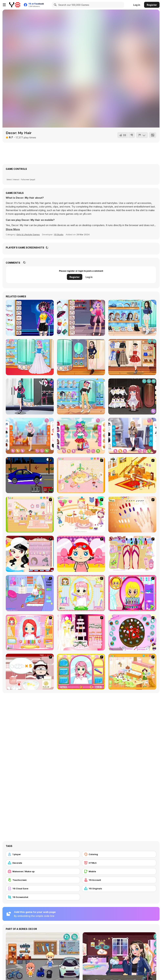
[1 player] (43, 854)
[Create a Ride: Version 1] (30, 475)
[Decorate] (43, 863)
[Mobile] (119, 871)
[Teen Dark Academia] (81, 357)
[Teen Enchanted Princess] (30, 357)
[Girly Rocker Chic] (30, 396)
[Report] (142, 135)
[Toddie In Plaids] (81, 436)
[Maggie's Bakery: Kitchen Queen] (30, 672)
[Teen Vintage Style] (132, 357)
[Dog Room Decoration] (132, 672)
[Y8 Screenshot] (43, 897)
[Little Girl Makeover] (81, 554)
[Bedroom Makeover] (30, 593)
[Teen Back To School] (132, 318)
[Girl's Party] (81, 514)
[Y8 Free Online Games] (15, 5)
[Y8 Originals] (119, 889)
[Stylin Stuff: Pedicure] (132, 554)
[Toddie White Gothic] (132, 396)
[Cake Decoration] (132, 632)
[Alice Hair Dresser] (81, 593)
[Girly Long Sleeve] (30, 436)
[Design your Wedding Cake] (81, 632)
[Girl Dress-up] (30, 554)
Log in (137, 5)
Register (152, 5)
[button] (13, 229)
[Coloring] (119, 854)
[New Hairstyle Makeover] (30, 632)
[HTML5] (119, 863)
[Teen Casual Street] (81, 396)
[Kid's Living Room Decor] (132, 475)
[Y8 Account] (119, 880)
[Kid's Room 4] (81, 475)
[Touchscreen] (43, 880)
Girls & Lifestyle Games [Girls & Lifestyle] (28, 234)
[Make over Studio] (81, 672)
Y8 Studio (59, 234)
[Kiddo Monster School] (81, 318)
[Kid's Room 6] (30, 514)
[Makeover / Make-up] (43, 871)
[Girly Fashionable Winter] (132, 436)
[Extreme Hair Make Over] (132, 593)
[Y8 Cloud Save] (43, 889)
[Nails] (132, 514)
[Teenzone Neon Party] (30, 318)
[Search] (55, 5)
